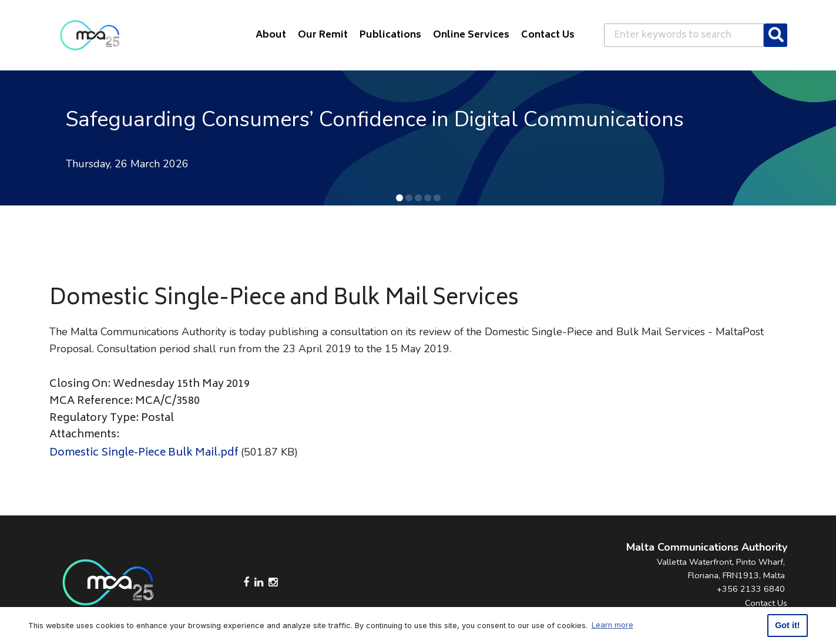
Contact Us (766, 603)
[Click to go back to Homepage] (90, 35)
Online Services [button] (471, 35)
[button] (399, 198)
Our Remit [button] (323, 35)
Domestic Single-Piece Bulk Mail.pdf (144, 453)
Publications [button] (390, 35)
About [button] (271, 35)
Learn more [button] (612, 625)
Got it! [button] (787, 625)
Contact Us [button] (548, 35)
